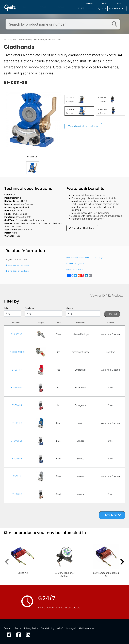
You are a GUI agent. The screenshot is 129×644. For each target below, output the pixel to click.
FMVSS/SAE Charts (75, 270)
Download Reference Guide (78, 258)
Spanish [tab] (18, 260)
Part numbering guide (75, 264)
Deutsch (105, 4)
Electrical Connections (20, 40)
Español (120, 4)
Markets (42, 7)
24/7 (81, 9)
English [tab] (9, 260)
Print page (99, 258)
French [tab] (27, 260)
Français (89, 4)
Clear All (112, 314)
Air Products (41, 40)
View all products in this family (83, 126)
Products (25, 7)
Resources (59, 7)
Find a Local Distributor (81, 228)
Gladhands (55, 40)
